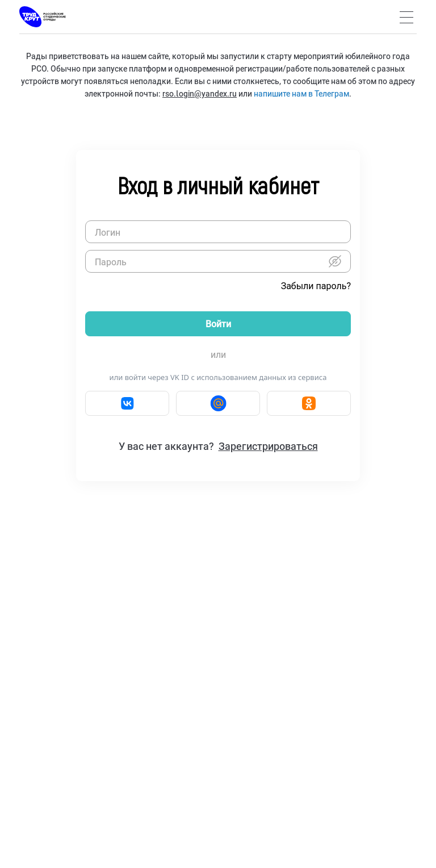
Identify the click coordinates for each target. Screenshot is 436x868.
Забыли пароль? (316, 286)
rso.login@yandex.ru (200, 93)
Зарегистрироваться (268, 446)
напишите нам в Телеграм (301, 93)
